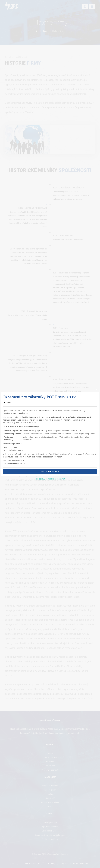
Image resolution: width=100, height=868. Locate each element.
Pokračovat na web (50, 471)
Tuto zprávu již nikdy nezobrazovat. (50, 479)
